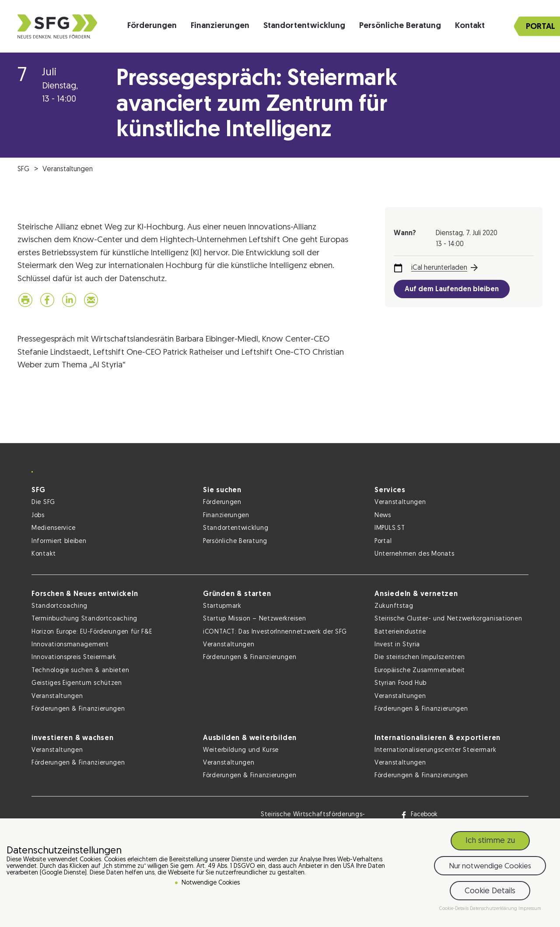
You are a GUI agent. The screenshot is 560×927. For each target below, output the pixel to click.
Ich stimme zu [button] (490, 841)
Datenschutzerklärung (494, 909)
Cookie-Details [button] (455, 909)
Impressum (530, 909)
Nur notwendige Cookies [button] (490, 866)
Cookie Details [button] (490, 891)
